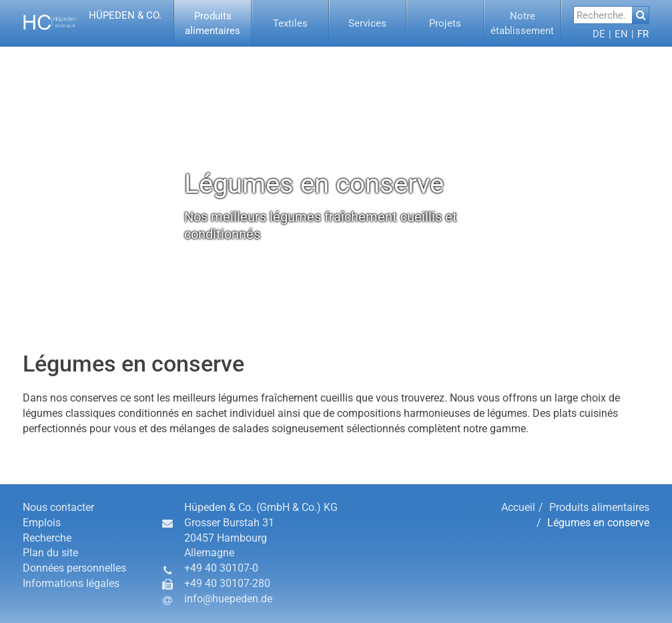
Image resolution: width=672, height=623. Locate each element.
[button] (94, 23)
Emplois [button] (42, 523)
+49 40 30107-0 (221, 568)
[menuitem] (213, 23)
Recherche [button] (47, 538)
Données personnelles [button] (74, 568)
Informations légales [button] (71, 583)
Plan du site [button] (50, 553)
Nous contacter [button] (58, 507)
